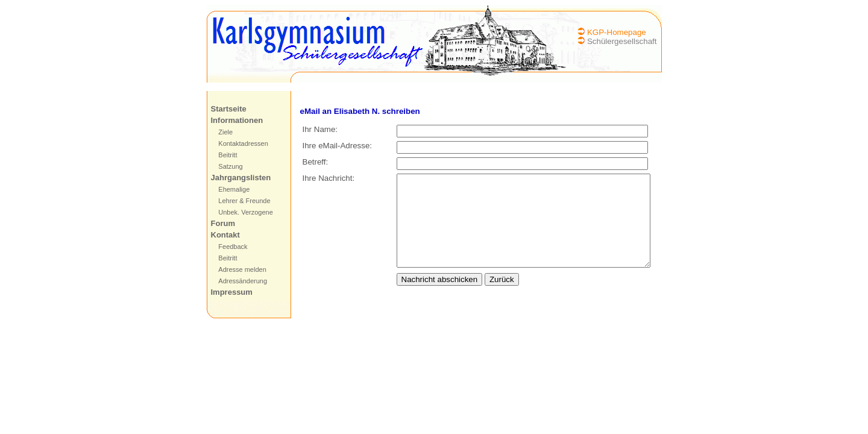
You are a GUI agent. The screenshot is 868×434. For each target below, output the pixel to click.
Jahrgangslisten (241, 178)
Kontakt (225, 235)
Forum (223, 223)
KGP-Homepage (617, 32)
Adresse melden (242, 269)
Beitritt (228, 155)
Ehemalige (234, 189)
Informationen (237, 120)
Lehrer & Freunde (244, 201)
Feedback (233, 247)
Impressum (232, 292)
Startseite (229, 109)
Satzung (230, 166)
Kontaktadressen (243, 143)
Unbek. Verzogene (246, 212)
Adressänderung (243, 281)
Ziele (225, 132)
